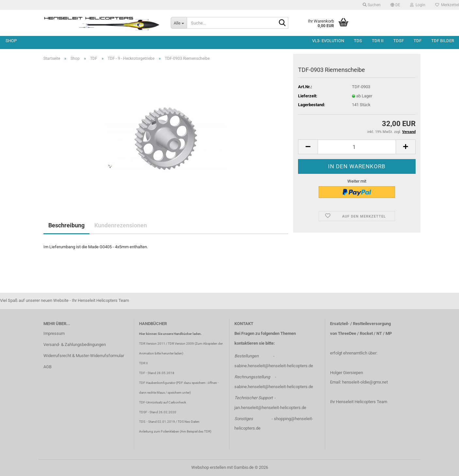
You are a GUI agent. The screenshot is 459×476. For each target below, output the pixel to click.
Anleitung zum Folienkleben (159, 431)
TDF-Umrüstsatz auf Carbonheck (163, 402)
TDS (358, 41)
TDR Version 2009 (181, 344)
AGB (47, 367)
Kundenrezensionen (121, 225)
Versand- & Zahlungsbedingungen (75, 345)
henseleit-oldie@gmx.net (365, 382)
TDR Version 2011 (152, 344)
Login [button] (418, 5)
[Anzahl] (357, 147)
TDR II (378, 41)
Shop (11, 41)
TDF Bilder (443, 41)
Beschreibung (66, 225)
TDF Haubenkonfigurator (157, 383)
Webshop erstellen (209, 467)
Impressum (54, 333)
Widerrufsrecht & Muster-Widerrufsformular (84, 356)
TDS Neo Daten (189, 422)
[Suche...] (179, 23)
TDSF (399, 41)
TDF (418, 41)
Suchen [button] (372, 5)
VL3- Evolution (328, 41)
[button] (395, 5)
